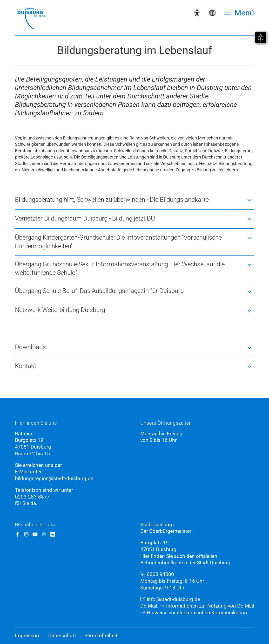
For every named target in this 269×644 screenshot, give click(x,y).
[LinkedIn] (53, 534)
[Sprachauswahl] (212, 13)
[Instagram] (26, 534)
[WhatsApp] (44, 534)
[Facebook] (17, 534)
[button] (134, 200)
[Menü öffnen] (239, 13)
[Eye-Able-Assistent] (197, 13)
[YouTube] (35, 534)
